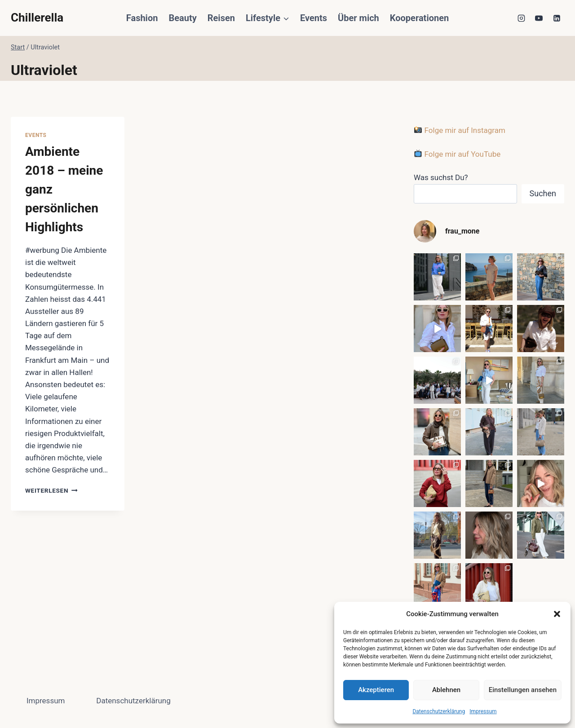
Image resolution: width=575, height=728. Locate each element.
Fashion (142, 18)
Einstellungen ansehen (523, 690)
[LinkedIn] (557, 18)
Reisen (221, 18)
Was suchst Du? (441, 177)
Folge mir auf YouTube (457, 154)
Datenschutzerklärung (439, 711)
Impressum (483, 711)
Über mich (358, 18)
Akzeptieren (376, 690)
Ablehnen (446, 690)
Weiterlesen (51, 490)
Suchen (543, 193)
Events (314, 18)
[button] (557, 614)
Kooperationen (419, 18)
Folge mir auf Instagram (460, 130)
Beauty (182, 18)
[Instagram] (522, 18)
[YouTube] (539, 18)
